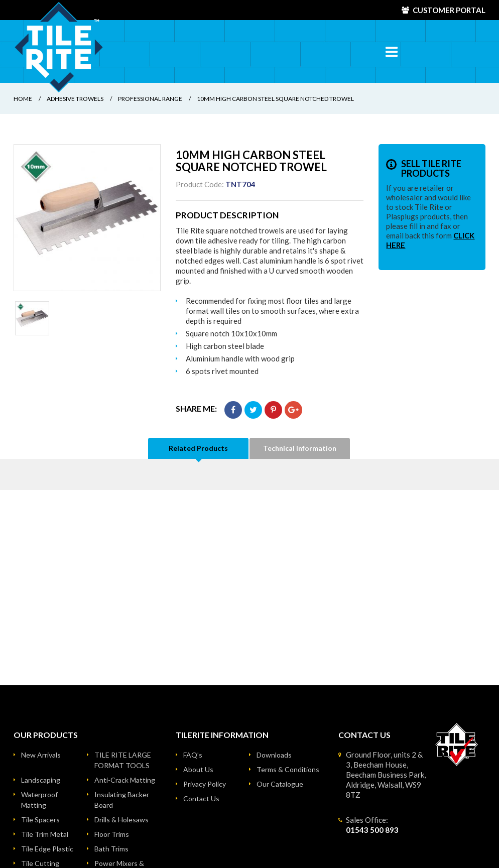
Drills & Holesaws (121, 820)
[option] (87, 218)
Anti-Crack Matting (125, 780)
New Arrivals (41, 755)
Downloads (274, 755)
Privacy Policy (205, 784)
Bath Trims (111, 849)
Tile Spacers (40, 820)
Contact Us (201, 798)
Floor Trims (112, 834)
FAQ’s (193, 755)
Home (23, 99)
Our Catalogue (280, 784)
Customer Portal (449, 10)
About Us (198, 769)
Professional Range (150, 99)
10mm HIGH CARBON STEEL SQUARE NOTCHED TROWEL (275, 99)
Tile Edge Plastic (47, 849)
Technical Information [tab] (300, 448)
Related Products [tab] (198, 448)
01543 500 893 (372, 830)
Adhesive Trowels (75, 99)
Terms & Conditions (288, 769)
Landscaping (41, 780)
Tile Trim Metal (45, 834)
